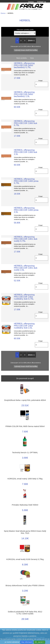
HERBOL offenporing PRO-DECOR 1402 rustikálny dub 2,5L (24, 326)
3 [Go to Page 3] (25, 41)
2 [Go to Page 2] (21, 41)
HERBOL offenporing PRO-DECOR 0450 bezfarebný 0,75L (24, 65)
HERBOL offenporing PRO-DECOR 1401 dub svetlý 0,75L (26, 239)
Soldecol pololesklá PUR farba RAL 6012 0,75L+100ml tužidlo (25, 613)
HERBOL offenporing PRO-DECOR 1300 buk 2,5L (26, 152)
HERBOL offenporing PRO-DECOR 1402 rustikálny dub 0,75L (24, 297)
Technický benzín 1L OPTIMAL (25, 453)
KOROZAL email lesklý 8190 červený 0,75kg (25, 559)
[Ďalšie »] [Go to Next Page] (31, 41)
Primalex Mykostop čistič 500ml (25, 505)
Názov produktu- (22, 58)
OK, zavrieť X (39, 642)
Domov (31, 2)
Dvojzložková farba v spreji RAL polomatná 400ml (25, 400)
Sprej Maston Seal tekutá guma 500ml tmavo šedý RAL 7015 (25, 532)
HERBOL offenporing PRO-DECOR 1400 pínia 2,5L (26, 210)
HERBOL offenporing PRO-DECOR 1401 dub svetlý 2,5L (26, 268)
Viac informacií (27, 642)
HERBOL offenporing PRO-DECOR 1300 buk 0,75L (26, 123)
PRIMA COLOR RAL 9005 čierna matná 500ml (25, 426)
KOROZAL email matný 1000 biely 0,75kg (25, 479)
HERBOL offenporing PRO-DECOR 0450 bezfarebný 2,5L (24, 94)
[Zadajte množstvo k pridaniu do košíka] (42, 84)
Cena (32, 58)
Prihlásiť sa (42, 2)
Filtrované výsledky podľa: (25, 30)
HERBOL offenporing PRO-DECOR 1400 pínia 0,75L (26, 181)
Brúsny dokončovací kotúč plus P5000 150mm (25, 586)
